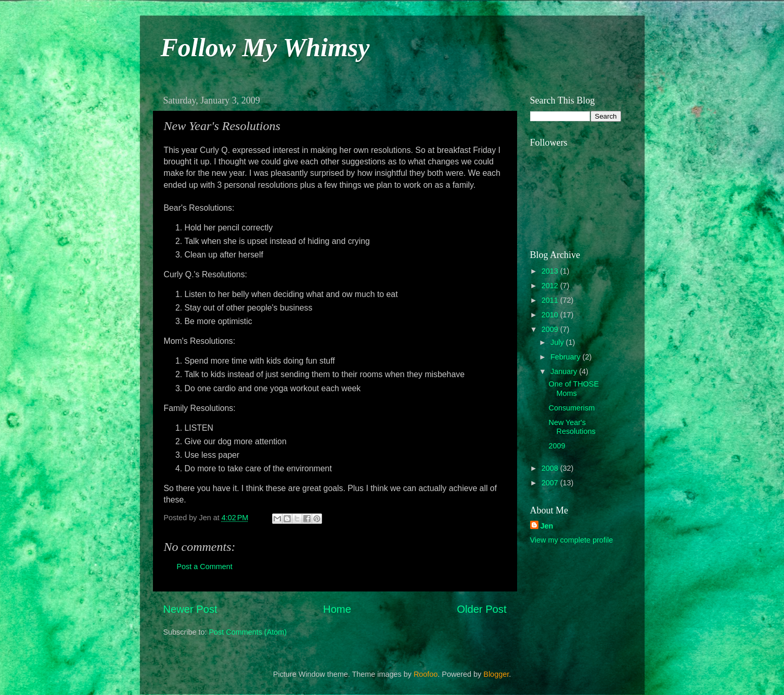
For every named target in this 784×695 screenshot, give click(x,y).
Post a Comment (205, 567)
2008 (551, 468)
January (565, 371)
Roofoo (426, 674)
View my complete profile (572, 540)
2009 (551, 329)
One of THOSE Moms (574, 388)
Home (337, 609)
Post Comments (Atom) (248, 632)
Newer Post (190, 609)
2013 (551, 271)
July (558, 342)
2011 (551, 300)
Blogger (496, 674)
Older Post (481, 609)
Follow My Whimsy (265, 47)
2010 (551, 315)
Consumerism (571, 408)
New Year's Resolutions (572, 427)
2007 (551, 483)
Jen (547, 526)
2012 (551, 286)
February (567, 357)
